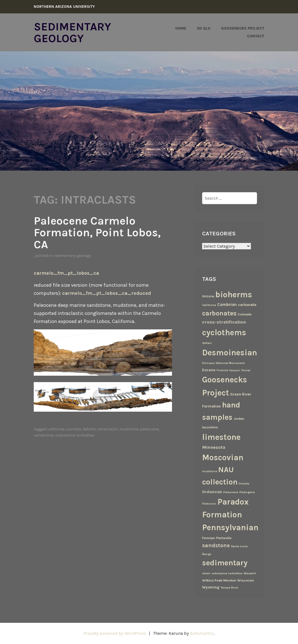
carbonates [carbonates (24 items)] (219, 313)
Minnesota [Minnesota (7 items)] (214, 447)
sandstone (44, 435)
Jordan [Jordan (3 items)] (239, 418)
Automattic (203, 633)
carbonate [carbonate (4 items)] (247, 305)
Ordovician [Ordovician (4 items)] (212, 491)
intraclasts (108, 429)
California (56, 429)
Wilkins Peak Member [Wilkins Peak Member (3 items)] (219, 580)
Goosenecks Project (243, 28)
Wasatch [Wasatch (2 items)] (250, 573)
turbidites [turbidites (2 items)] (235, 573)
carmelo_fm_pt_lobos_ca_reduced (107, 293)
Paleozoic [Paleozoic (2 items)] (209, 503)
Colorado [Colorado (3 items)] (245, 314)
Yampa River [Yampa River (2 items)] (229, 587)
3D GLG (204, 28)
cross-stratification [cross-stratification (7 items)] (224, 322)
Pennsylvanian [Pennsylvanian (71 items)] (230, 527)
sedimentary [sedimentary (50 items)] (225, 563)
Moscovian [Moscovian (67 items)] (223, 457)
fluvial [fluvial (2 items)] (246, 370)
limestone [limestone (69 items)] (221, 437)
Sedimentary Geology (73, 32)
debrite (89, 429)
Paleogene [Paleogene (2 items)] (247, 492)
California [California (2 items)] (209, 305)
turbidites (86, 435)
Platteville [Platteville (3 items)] (224, 538)
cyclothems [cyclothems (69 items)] (224, 332)
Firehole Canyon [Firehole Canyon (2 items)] (228, 370)
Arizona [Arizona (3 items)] (208, 296)
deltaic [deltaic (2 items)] (207, 343)
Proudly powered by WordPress (115, 633)
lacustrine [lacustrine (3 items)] (210, 427)
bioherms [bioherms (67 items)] (234, 294)
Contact (256, 36)
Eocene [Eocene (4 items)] (209, 370)
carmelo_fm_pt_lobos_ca (67, 272)
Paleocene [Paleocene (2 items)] (231, 492)
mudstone (129, 429)
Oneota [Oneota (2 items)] (244, 483)
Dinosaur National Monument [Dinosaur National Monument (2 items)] (223, 363)
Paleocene (149, 429)
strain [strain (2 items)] (206, 573)
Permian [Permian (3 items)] (209, 538)
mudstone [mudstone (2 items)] (210, 471)
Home (181, 28)
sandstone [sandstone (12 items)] (216, 545)
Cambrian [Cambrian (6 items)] (227, 305)
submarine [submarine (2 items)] (219, 573)
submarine (65, 435)
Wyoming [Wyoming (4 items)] (211, 587)
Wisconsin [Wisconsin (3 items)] (246, 580)
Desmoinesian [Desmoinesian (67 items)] (230, 352)
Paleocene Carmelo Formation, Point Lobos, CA (99, 232)
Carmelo (74, 429)
